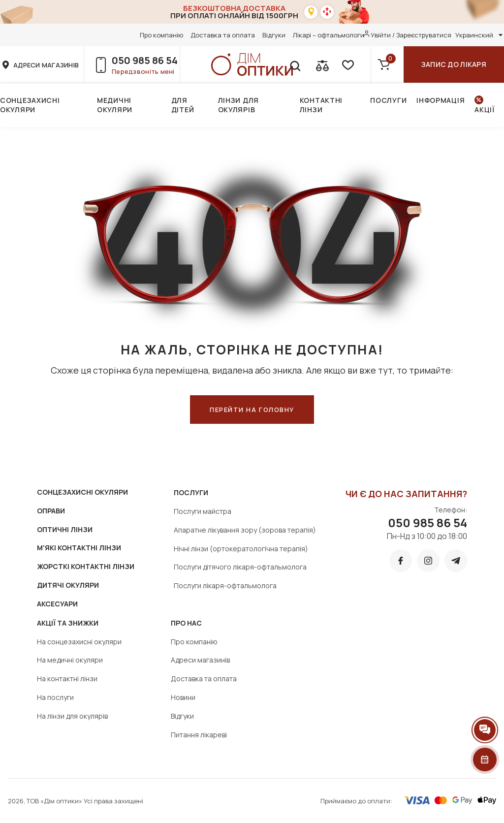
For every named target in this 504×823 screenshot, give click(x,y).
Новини (183, 697)
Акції (485, 110)
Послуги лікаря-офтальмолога (225, 586)
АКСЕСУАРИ (57, 604)
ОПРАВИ (51, 511)
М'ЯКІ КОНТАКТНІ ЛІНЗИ (79, 548)
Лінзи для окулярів (238, 105)
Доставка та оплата (223, 35)
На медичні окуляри (70, 660)
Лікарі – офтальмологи (329, 35)
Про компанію (161, 35)
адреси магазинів (46, 65)
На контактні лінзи (67, 679)
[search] (295, 64)
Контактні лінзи (321, 105)
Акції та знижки (68, 623)
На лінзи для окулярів (72, 716)
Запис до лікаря (454, 64)
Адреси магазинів (200, 660)
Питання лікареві (199, 735)
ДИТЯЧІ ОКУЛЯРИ (68, 585)
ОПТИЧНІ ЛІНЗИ (65, 529)
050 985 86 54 (145, 60)
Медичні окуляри (115, 105)
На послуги (55, 697)
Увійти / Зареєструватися (411, 35)
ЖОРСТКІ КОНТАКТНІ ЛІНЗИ (86, 566)
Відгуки (274, 35)
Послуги (388, 100)
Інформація (441, 100)
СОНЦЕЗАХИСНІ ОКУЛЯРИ (82, 492)
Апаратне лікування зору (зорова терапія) (245, 530)
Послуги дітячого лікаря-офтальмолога (240, 567)
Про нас (186, 623)
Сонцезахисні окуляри (30, 105)
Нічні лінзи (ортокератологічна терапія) (241, 549)
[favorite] (347, 64)
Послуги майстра (203, 511)
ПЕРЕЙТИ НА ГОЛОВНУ (252, 410)
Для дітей (183, 105)
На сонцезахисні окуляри (79, 642)
